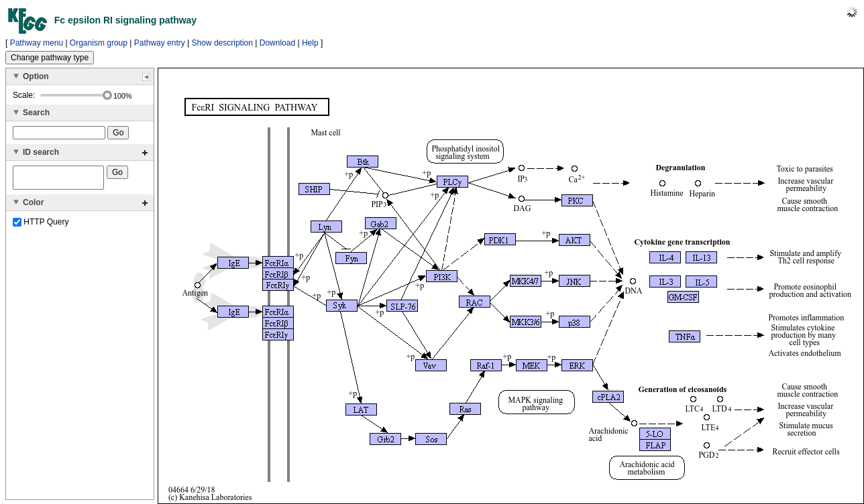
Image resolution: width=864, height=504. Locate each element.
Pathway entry (160, 43)
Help (310, 43)
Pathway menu (37, 43)
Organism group (99, 43)
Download (277, 43)
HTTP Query (41, 226)
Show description (222, 43)
